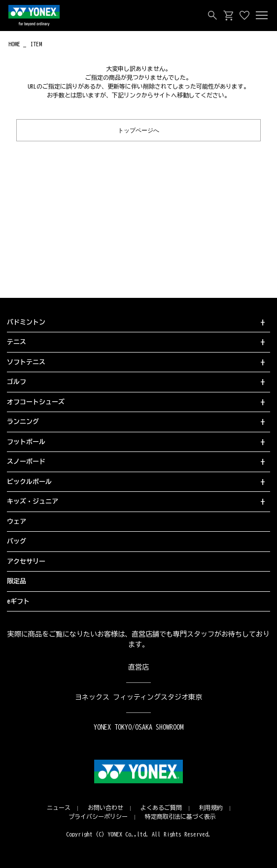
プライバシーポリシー (98, 816)
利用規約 (211, 807)
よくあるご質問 (161, 807)
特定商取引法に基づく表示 (180, 816)
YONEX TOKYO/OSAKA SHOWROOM (138, 727)
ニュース (59, 807)
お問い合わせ (105, 807)
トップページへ (138, 130)
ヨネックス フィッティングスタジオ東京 (139, 697)
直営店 (138, 667)
